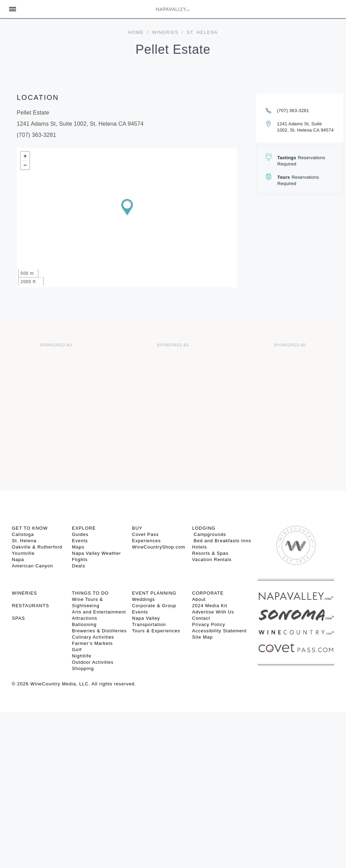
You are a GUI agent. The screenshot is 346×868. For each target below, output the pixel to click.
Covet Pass (145, 534)
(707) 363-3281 (293, 111)
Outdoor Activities (93, 662)
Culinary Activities (93, 637)
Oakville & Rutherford (37, 547)
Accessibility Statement (220, 631)
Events (80, 541)
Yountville (23, 553)
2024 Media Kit (210, 606)
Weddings (144, 599)
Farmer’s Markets (92, 643)
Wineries (165, 32)
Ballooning (84, 624)
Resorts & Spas (210, 553)
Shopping (83, 668)
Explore (84, 528)
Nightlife (82, 656)
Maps (78, 547)
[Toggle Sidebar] (13, 9)
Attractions (84, 618)
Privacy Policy (209, 624)
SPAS (18, 618)
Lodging (204, 528)
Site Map (202, 637)
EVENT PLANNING (154, 593)
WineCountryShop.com (159, 547)
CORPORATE (208, 593)
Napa (18, 560)
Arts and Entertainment (99, 612)
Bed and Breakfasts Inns (222, 541)
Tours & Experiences (156, 631)
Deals (78, 566)
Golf (77, 650)
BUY (137, 528)
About (199, 599)
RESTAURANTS (31, 606)
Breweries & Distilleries (99, 631)
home (136, 32)
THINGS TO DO (90, 593)
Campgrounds (209, 534)
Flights (80, 560)
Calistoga (23, 534)
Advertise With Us (213, 612)
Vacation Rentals (212, 560)
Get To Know (30, 528)
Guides (80, 534)
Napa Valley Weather (96, 553)
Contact (201, 618)
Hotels (200, 547)
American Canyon (32, 566)
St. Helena (24, 541)
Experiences (147, 541)
